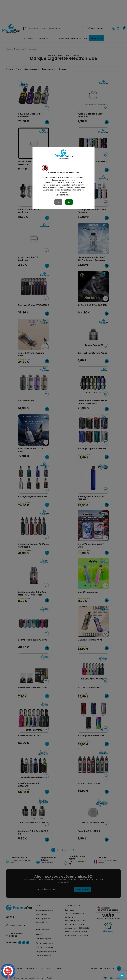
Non (58, 202)
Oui (69, 202)
